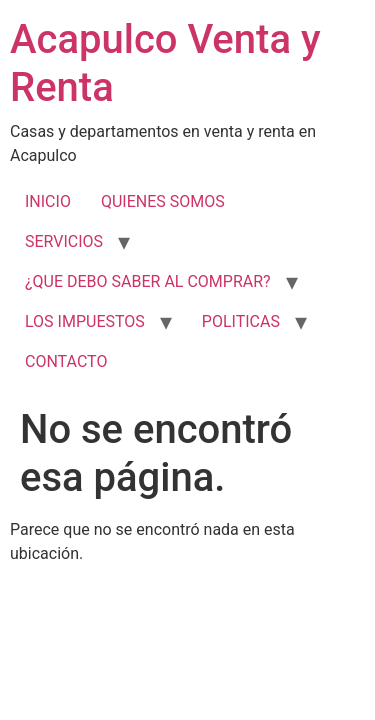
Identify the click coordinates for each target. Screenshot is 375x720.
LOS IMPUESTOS (85, 321)
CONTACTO (66, 361)
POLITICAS (241, 321)
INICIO (48, 201)
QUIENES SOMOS (163, 201)
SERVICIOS (64, 241)
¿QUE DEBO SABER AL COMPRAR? (148, 281)
